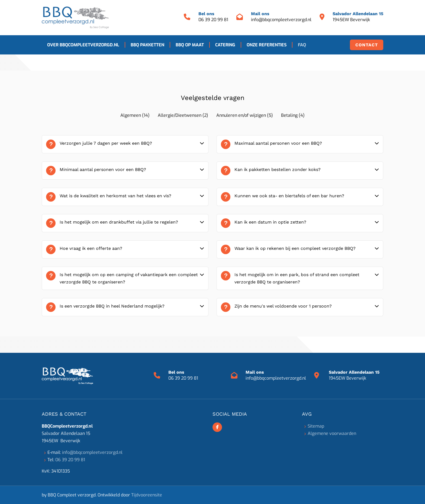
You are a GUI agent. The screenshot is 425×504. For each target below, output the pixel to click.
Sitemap (316, 426)
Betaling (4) (293, 115)
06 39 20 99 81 (213, 20)
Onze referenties (267, 45)
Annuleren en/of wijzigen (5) (245, 115)
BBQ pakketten (147, 45)
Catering (225, 45)
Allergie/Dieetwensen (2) (183, 115)
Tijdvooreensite (147, 495)
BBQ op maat (190, 45)
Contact (367, 45)
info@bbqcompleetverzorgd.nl (281, 20)
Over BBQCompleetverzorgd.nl (83, 45)
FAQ (302, 45)
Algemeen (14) (135, 115)
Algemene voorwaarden (332, 433)
